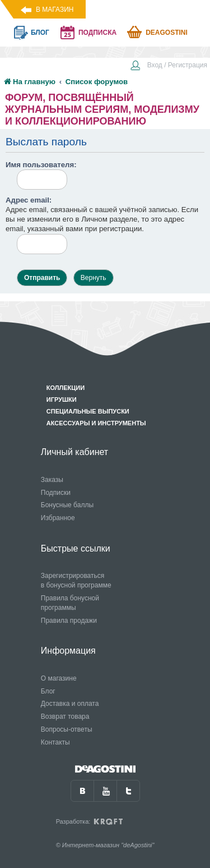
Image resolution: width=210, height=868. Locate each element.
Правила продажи (69, 621)
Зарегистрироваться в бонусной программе (76, 580)
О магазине (59, 678)
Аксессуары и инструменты (96, 423)
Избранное (58, 518)
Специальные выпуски (88, 411)
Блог (48, 691)
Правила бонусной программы (70, 603)
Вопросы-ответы (67, 729)
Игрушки (62, 399)
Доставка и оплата (70, 704)
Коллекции (66, 388)
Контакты (55, 742)
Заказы (52, 480)
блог (40, 33)
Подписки (56, 493)
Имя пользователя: (41, 165)
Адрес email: (29, 200)
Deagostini (167, 33)
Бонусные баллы (67, 505)
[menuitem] (169, 66)
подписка (97, 33)
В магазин (55, 10)
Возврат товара (65, 717)
